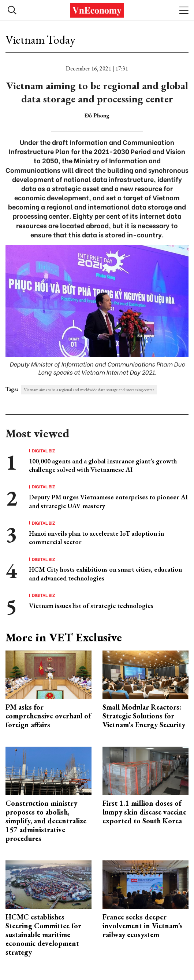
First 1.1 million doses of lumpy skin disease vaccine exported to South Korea (144, 812)
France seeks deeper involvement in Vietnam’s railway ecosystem (143, 926)
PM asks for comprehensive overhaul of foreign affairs (48, 716)
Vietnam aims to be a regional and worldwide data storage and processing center (89, 390)
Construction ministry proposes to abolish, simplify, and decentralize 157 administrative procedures (46, 821)
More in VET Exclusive (64, 637)
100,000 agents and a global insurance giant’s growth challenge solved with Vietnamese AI (103, 465)
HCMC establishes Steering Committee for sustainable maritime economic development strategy (43, 935)
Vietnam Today (40, 40)
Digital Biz (44, 451)
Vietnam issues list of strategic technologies (91, 606)
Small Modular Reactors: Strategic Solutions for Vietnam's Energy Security (144, 716)
